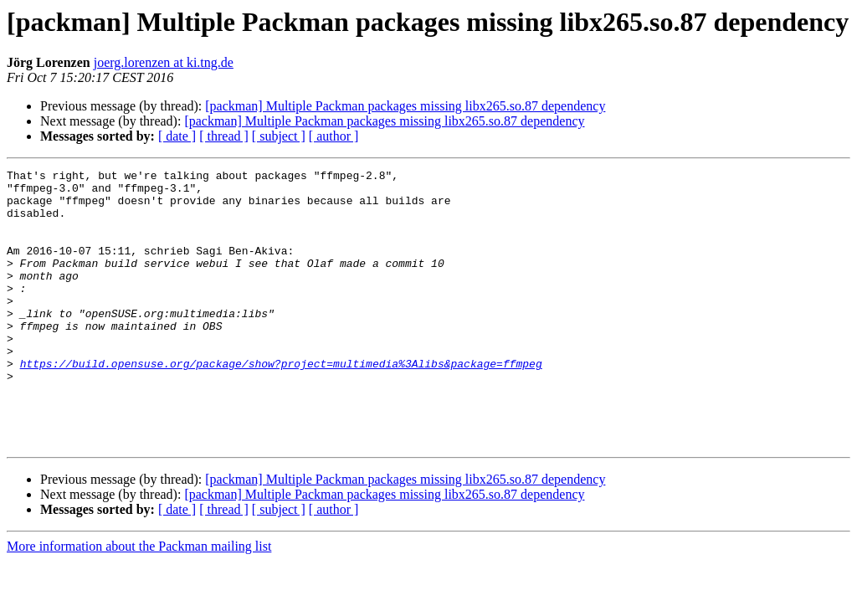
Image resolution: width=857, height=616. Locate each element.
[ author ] (334, 136)
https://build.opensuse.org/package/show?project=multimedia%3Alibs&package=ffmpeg (281, 403)
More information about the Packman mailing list (139, 601)
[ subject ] (279, 136)
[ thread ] (224, 136)
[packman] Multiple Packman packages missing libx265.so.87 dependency (405, 106)
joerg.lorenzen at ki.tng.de (164, 62)
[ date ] (177, 136)
